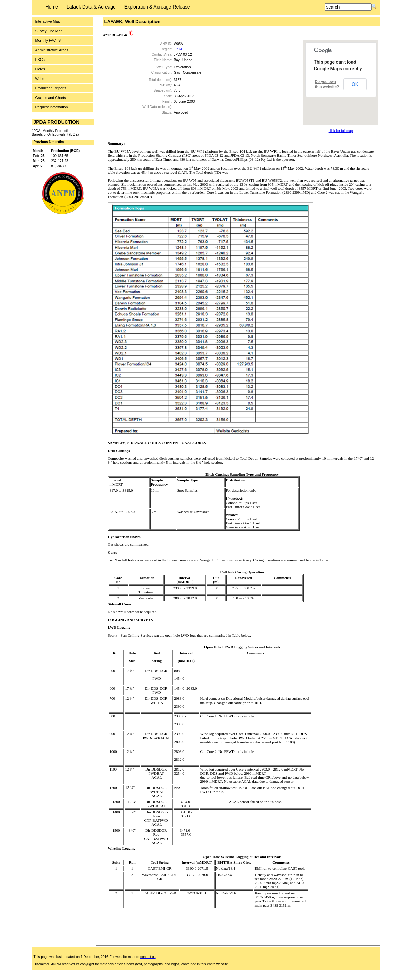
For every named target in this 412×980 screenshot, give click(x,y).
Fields (40, 69)
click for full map (341, 131)
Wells (40, 79)
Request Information (52, 107)
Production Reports (51, 88)
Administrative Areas (52, 50)
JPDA (178, 49)
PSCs (40, 60)
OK (355, 84)
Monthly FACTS (48, 40)
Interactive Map (48, 21)
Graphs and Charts (51, 98)
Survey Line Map (49, 31)
